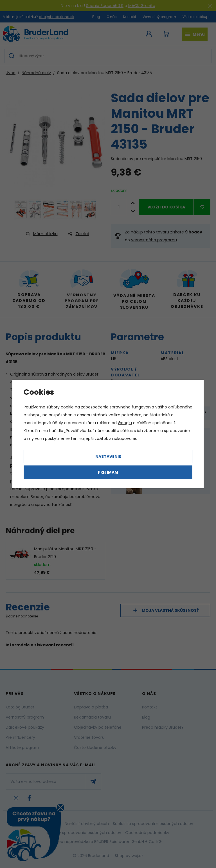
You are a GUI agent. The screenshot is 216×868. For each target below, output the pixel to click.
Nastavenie (108, 456)
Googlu (125, 423)
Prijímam (108, 472)
